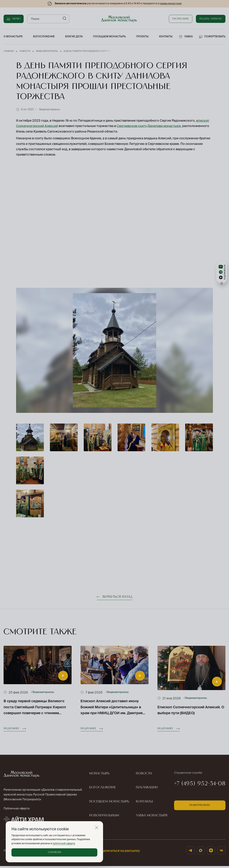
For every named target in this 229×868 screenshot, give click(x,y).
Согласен (54, 852)
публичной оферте (63, 843)
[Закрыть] (97, 828)
